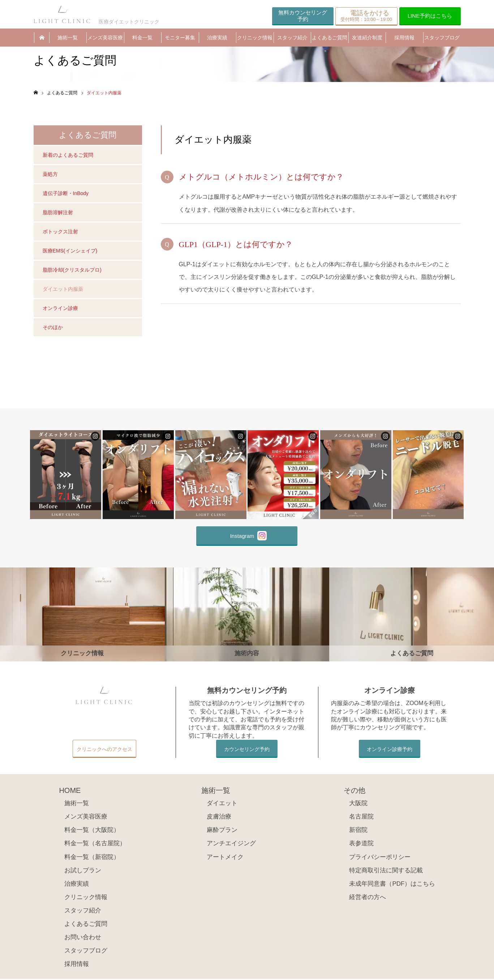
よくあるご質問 (330, 38)
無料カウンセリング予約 (303, 16)
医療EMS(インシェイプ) (70, 252)
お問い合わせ (83, 938)
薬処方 (50, 175)
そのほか (53, 328)
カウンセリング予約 (247, 750)
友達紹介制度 (367, 38)
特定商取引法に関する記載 (386, 871)
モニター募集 (180, 38)
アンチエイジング (231, 844)
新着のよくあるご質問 (68, 156)
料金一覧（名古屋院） (95, 844)
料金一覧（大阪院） (92, 831)
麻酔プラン (222, 831)
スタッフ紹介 (292, 38)
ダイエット (222, 804)
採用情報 (404, 38)
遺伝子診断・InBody (66, 194)
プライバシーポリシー (380, 858)
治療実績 (217, 38)
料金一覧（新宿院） (92, 858)
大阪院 (358, 804)
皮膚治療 (219, 818)
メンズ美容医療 (105, 38)
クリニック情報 (255, 38)
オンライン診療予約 (390, 750)
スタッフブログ (442, 38)
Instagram (249, 537)
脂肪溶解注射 (58, 213)
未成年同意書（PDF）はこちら (392, 885)
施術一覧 (68, 38)
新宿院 (358, 831)
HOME (42, 38)
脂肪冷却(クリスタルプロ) (72, 271)
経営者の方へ (368, 898)
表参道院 (361, 844)
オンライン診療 (60, 309)
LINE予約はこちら (430, 16)
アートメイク (225, 858)
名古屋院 (361, 818)
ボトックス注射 (60, 233)
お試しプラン (83, 871)
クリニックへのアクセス (104, 750)
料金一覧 (142, 38)
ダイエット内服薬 (63, 290)
